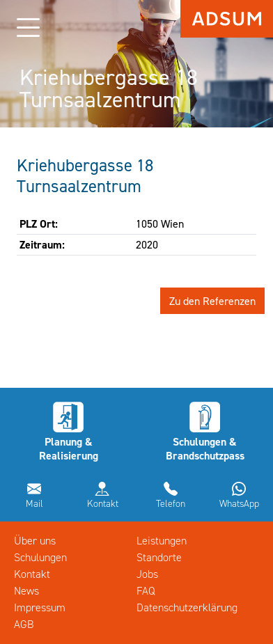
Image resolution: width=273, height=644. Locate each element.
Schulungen (40, 557)
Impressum (40, 607)
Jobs (147, 574)
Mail (34, 504)
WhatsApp (239, 504)
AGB (24, 624)
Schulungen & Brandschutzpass (205, 448)
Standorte (159, 557)
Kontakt (103, 504)
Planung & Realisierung (69, 448)
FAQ (146, 591)
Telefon (171, 504)
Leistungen (162, 541)
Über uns (35, 541)
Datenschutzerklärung (187, 607)
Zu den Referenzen (212, 301)
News (26, 591)
